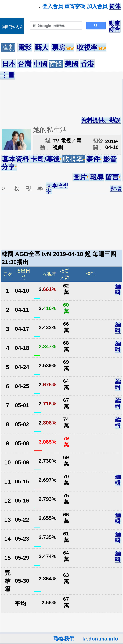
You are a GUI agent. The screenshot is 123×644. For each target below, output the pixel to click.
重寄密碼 (75, 6)
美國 (72, 64)
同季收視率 (57, 188)
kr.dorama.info (100, 639)
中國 (40, 64)
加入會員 (97, 6)
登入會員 (53, 6)
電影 (25, 47)
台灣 (25, 64)
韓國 (56, 64)
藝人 (42, 47)
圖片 (81, 177)
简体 (115, 6)
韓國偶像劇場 (12, 27)
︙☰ (7, 75)
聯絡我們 (64, 639)
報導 (97, 177)
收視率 (91, 47)
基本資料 (15, 159)
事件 (94, 159)
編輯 (118, 289)
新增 (116, 188)
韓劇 (8, 47)
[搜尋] (56, 26)
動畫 (115, 23)
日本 (9, 64)
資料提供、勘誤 (101, 120)
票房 (63, 47)
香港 (87, 64)
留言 (113, 177)
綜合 (115, 29)
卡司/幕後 (46, 159)
